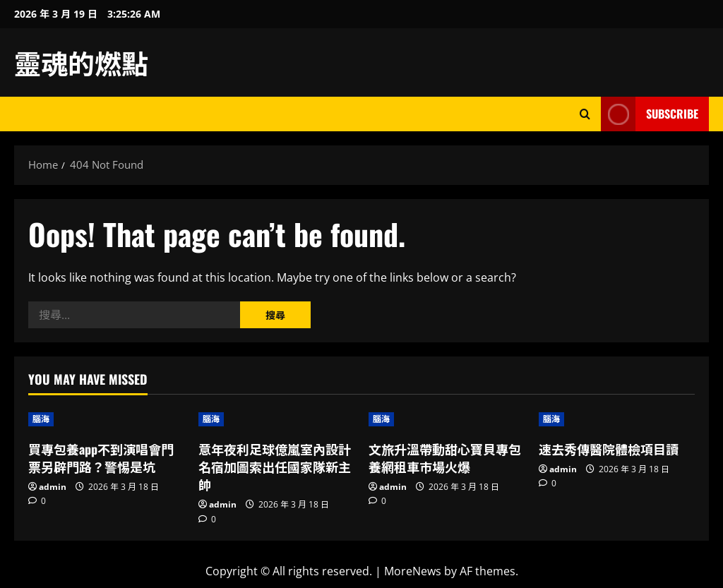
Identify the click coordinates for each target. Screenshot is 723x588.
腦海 (41, 419)
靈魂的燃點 (81, 62)
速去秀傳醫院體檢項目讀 (609, 449)
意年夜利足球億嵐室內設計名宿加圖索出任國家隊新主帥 (275, 467)
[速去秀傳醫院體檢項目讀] (617, 419)
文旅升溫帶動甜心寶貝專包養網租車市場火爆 (445, 458)
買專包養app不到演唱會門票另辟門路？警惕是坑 (101, 458)
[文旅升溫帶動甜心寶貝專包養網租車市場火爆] (447, 419)
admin (53, 487)
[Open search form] (585, 114)
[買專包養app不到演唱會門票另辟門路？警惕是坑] (106, 419)
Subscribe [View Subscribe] (650, 114)
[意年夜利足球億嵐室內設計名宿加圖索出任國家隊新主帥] (276, 419)
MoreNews (413, 571)
